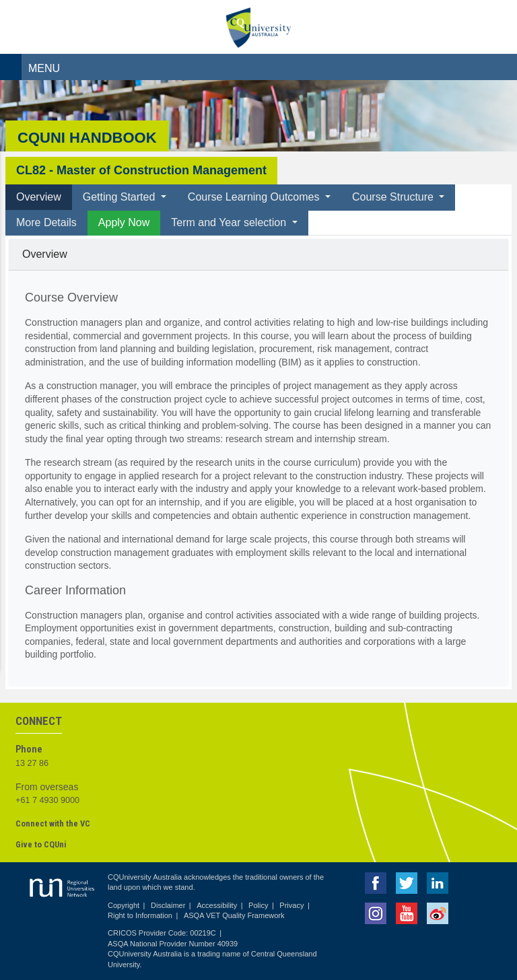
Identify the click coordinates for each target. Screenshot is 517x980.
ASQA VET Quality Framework (234, 915)
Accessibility (217, 905)
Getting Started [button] (120, 197)
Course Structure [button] (394, 197)
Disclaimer (168, 905)
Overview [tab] (39, 197)
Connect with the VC (53, 824)
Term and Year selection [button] (230, 222)
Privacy (291, 905)
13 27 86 (32, 763)
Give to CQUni (41, 844)
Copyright (124, 905)
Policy (258, 905)
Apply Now (124, 222)
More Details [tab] (46, 222)
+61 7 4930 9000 (47, 800)
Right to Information (140, 915)
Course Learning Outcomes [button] (255, 197)
